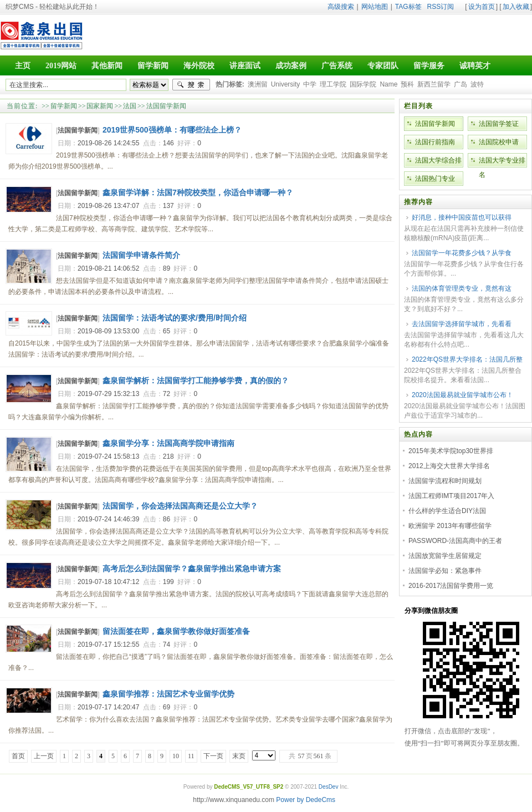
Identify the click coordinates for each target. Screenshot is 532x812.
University (286, 84)
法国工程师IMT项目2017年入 (451, 496)
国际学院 (363, 84)
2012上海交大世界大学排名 (449, 466)
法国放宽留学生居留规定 (445, 556)
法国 (130, 106)
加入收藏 (516, 7)
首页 (18, 756)
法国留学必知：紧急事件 (445, 571)
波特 (477, 84)
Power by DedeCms (306, 800)
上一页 (44, 756)
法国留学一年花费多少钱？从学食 (462, 253)
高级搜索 (341, 7)
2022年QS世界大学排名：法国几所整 (467, 359)
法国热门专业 (435, 179)
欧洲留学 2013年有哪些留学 (450, 526)
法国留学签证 (499, 124)
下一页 (213, 756)
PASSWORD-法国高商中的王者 (455, 541)
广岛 (461, 84)
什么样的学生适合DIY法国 (447, 511)
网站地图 (375, 7)
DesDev (329, 787)
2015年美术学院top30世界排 (451, 451)
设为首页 (482, 7)
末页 (239, 756)
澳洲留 (258, 84)
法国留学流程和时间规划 (445, 481)
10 (176, 756)
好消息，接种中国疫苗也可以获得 (462, 217)
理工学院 (333, 84)
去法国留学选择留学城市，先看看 (462, 324)
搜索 (191, 85)
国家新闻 (100, 106)
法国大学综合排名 (438, 162)
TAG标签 (408, 7)
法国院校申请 (499, 142)
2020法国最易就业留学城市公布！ (462, 395)
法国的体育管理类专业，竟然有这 (462, 288)
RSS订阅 (441, 7)
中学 (310, 84)
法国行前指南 (435, 142)
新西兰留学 (434, 84)
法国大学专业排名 (502, 162)
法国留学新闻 (166, 106)
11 (191, 756)
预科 (407, 84)
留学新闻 (64, 106)
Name (388, 84)
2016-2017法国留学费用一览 (451, 586)
